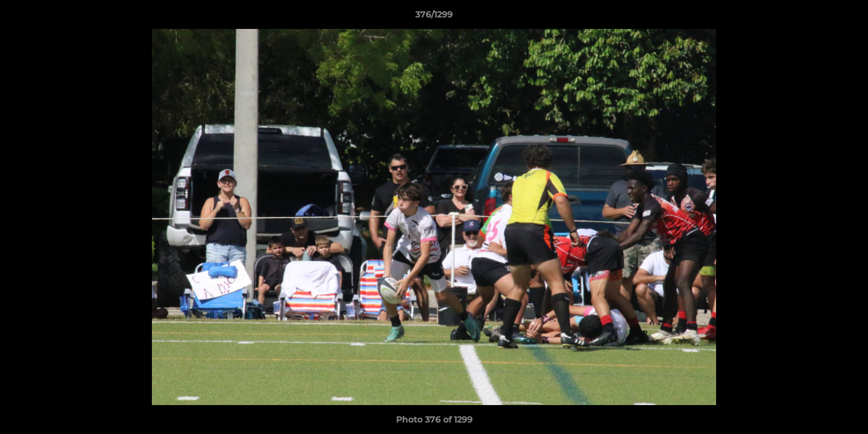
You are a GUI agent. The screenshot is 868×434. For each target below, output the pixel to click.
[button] (846, 17)
